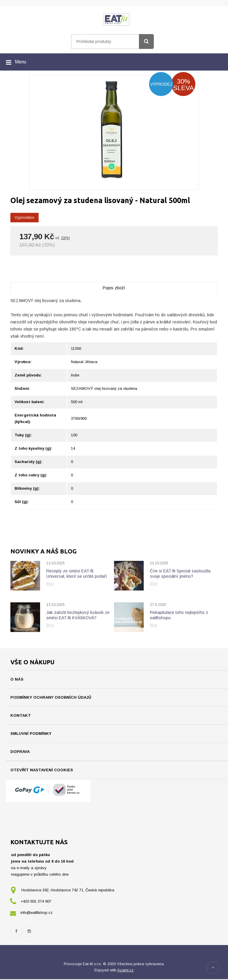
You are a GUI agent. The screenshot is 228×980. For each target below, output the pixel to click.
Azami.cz (125, 971)
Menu (20, 62)
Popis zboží (114, 288)
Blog (50, 584)
